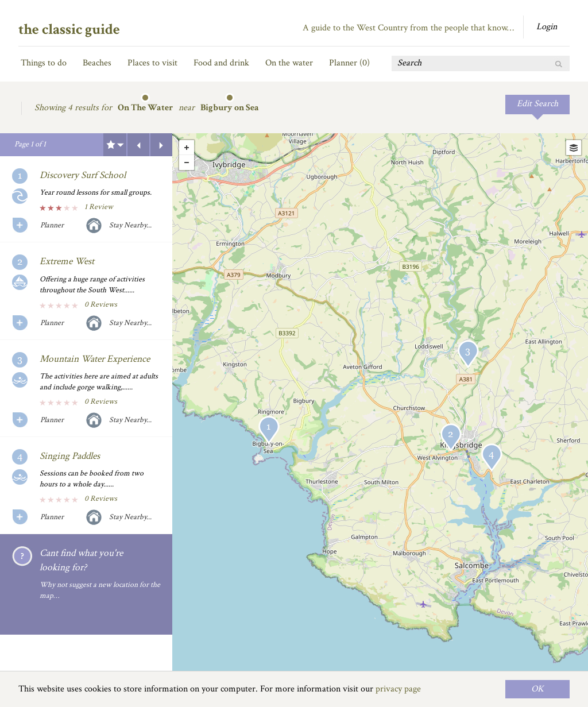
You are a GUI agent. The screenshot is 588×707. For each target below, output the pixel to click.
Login (547, 27)
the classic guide (69, 29)
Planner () (349, 63)
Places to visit (152, 63)
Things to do (44, 63)
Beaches (97, 63)
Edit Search (537, 104)
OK (537, 689)
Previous (138, 145)
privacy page (398, 689)
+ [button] (187, 148)
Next (161, 145)
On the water (289, 63)
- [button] (187, 163)
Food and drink (221, 63)
